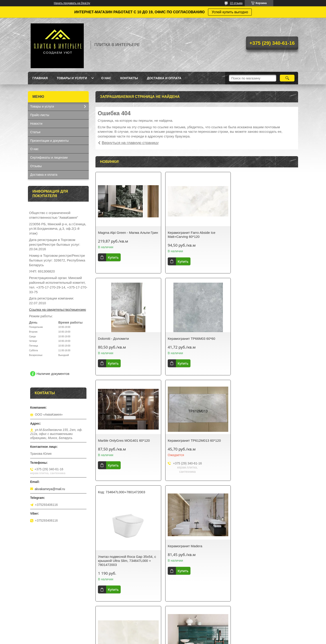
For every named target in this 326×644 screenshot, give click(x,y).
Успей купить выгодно (230, 12)
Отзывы (36, 166)
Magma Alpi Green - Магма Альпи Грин (124, 235)
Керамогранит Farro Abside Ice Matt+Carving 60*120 (191, 235)
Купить (113, 261)
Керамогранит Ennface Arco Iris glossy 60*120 (265, 446)
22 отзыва (236, 3)
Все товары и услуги (195, 614)
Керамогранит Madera (184, 444)
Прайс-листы (40, 115)
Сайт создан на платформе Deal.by (163, 636)
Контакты (129, 78)
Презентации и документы (49, 141)
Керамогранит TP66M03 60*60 (122, 339)
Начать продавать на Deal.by (72, 3)
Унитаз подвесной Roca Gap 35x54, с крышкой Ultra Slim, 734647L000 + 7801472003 (127, 459)
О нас (106, 78)
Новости (36, 124)
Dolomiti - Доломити (251, 233)
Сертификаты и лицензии (49, 158)
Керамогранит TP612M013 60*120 (262, 339)
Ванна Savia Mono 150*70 (256, 565)
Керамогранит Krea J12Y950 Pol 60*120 (192, 567)
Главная (40, 78)
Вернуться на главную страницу (130, 143)
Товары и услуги (72, 78)
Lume (102, 565)
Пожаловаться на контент (176, 640)
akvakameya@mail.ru (50, 489)
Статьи (35, 132)
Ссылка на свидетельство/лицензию (58, 310)
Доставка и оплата (164, 78)
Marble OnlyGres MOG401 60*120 (193, 339)
